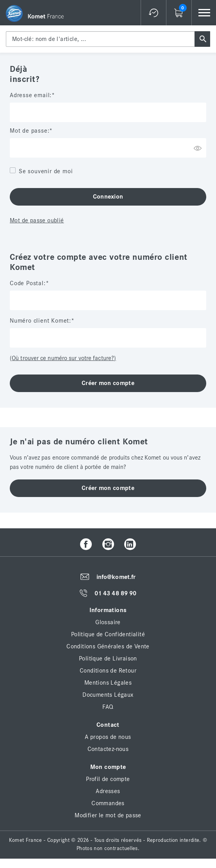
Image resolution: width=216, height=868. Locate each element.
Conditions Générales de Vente (108, 646)
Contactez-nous (108, 749)
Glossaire (108, 622)
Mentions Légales (108, 683)
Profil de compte (108, 779)
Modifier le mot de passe (108, 815)
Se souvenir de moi (46, 171)
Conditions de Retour (108, 671)
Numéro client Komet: (40, 321)
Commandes (108, 803)
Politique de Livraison (108, 659)
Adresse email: (31, 95)
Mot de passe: (29, 131)
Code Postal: (28, 283)
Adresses (108, 791)
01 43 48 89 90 (115, 593)
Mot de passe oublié (37, 220)
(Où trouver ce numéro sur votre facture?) (63, 358)
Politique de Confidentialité (108, 634)
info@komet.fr (116, 577)
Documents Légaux (108, 695)
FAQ (108, 707)
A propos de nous (108, 737)
